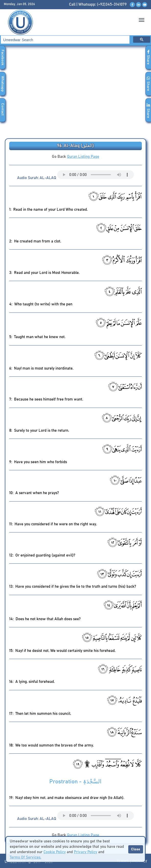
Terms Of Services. (25, 857)
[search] (65, 40)
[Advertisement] (75, 94)
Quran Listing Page (83, 157)
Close (136, 849)
